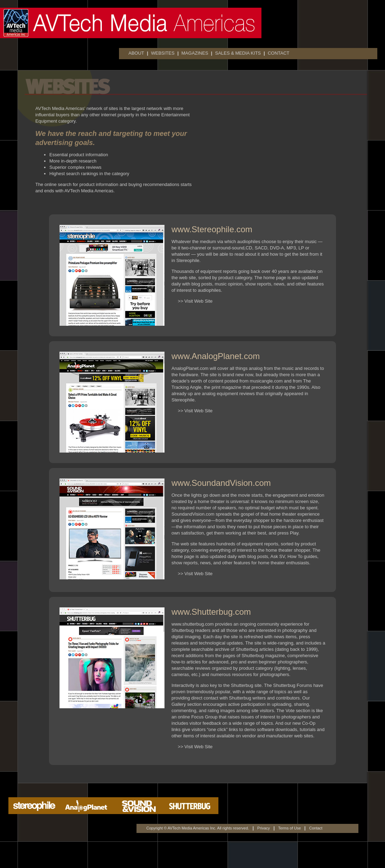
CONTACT (279, 53)
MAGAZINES (195, 53)
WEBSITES (163, 53)
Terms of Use (290, 828)
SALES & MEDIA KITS (238, 53)
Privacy (264, 828)
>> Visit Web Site (192, 301)
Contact (316, 828)
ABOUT (136, 53)
